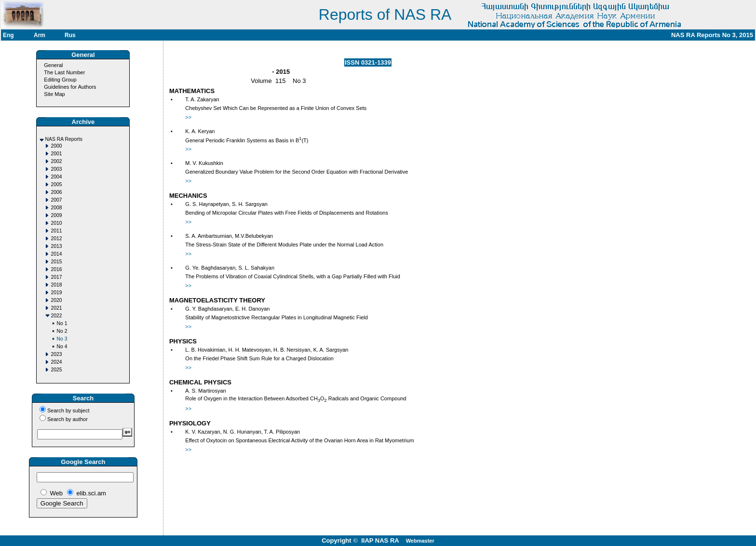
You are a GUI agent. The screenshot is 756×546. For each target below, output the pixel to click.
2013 (56, 246)
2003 (56, 169)
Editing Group (60, 80)
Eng (8, 35)
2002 (56, 161)
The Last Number (64, 72)
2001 (56, 154)
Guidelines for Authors (70, 87)
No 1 (62, 323)
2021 (56, 308)
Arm (40, 35)
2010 (56, 223)
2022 (56, 316)
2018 (56, 285)
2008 (56, 208)
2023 (56, 354)
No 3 (62, 339)
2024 (56, 362)
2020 (56, 300)
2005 (56, 184)
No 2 (62, 331)
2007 (56, 200)
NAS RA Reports (63, 139)
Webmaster (420, 541)
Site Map (54, 94)
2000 (56, 146)
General (53, 65)
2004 (56, 177)
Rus (70, 35)
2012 (56, 239)
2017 (56, 277)
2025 (56, 370)
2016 (56, 269)
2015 (56, 262)
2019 (56, 293)
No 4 (62, 347)
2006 (56, 192)
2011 (56, 231)
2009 (56, 215)
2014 (56, 254)
